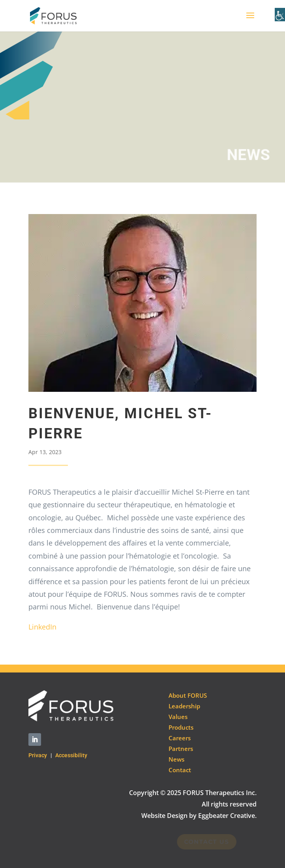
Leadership (184, 706)
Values (178, 717)
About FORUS (188, 695)
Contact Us (205, 841)
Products (181, 727)
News (176, 759)
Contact (180, 770)
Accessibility (71, 755)
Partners (181, 749)
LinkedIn (42, 627)
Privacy (38, 755)
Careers (180, 738)
